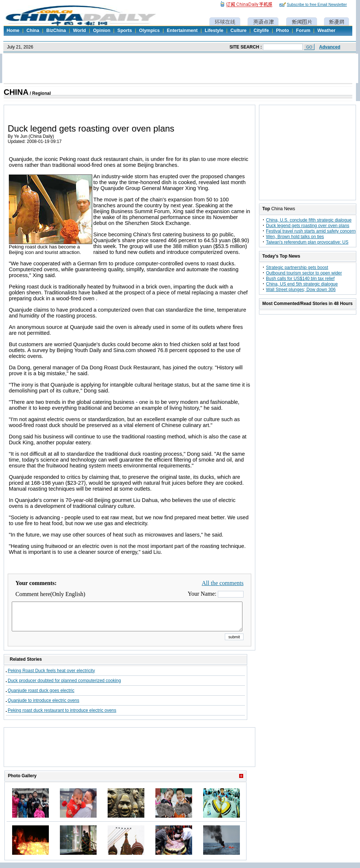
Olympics (149, 31)
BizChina (56, 31)
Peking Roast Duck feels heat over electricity (51, 676)
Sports (125, 31)
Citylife (261, 31)
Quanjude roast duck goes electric (41, 696)
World (80, 31)
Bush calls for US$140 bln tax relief (300, 279)
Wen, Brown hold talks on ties (295, 237)
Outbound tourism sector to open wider (304, 273)
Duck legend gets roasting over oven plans (308, 226)
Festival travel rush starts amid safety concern (311, 231)
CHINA (16, 92)
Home (13, 31)
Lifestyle (214, 31)
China (33, 31)
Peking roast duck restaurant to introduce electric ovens (62, 716)
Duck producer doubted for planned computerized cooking (64, 686)
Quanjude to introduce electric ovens (44, 706)
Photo (282, 31)
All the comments (223, 583)
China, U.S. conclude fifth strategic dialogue (309, 220)
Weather (326, 31)
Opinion (102, 31)
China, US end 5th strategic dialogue (302, 284)
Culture (238, 31)
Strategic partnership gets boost (297, 268)
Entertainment (182, 31)
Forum (303, 31)
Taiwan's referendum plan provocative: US (307, 242)
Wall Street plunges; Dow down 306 (301, 290)
